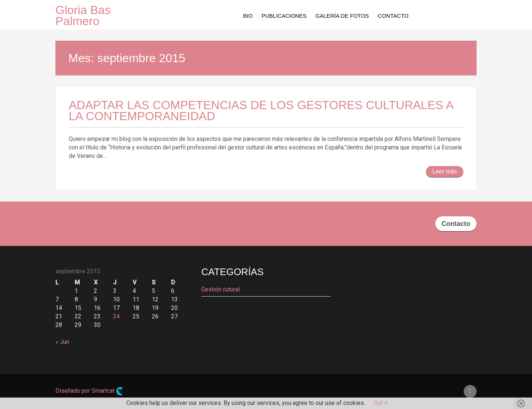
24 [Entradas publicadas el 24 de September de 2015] (116, 316)
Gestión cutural (221, 289)
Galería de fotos (342, 16)
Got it (381, 403)
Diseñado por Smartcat (89, 391)
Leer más (445, 171)
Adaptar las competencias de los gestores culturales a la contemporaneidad (261, 111)
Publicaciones (284, 16)
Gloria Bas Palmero (83, 16)
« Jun (62, 342)
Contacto (393, 16)
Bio (248, 16)
